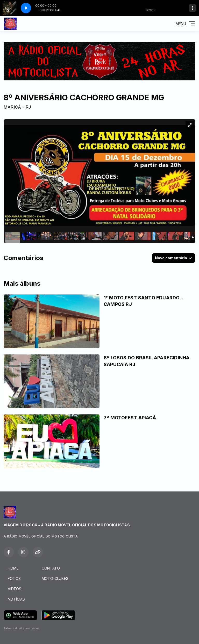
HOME (13, 568)
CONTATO (51, 568)
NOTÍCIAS (16, 599)
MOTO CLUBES (55, 578)
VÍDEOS (15, 589)
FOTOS (14, 578)
